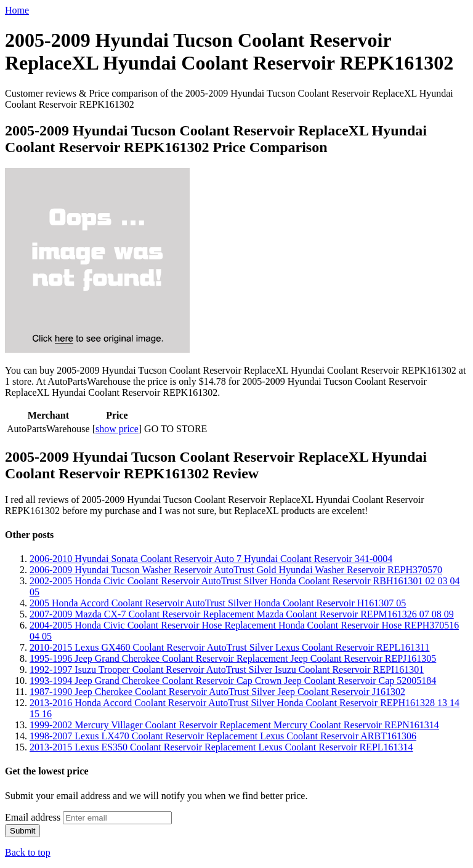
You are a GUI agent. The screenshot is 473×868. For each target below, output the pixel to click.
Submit (22, 831)
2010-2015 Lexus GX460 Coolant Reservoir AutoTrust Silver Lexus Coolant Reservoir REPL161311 (229, 647)
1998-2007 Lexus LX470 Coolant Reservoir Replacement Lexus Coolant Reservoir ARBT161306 (223, 736)
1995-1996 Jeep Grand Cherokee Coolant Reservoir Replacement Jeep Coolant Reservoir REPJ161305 (233, 658)
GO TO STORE (176, 429)
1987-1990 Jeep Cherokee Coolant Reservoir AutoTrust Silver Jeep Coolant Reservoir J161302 (217, 692)
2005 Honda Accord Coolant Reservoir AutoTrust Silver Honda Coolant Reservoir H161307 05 (218, 603)
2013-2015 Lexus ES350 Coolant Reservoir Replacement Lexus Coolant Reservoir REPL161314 (221, 747)
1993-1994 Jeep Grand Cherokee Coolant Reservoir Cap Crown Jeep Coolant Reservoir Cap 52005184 (233, 681)
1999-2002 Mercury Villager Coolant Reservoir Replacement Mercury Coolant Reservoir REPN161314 (234, 725)
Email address (33, 817)
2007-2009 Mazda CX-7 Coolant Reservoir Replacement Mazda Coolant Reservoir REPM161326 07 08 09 (242, 614)
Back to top (28, 852)
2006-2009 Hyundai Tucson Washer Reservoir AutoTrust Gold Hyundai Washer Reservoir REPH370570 (236, 570)
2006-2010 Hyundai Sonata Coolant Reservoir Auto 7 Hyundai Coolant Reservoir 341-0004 (211, 559)
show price (117, 429)
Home (17, 10)
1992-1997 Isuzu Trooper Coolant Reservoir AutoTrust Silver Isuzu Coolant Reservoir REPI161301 (227, 669)
